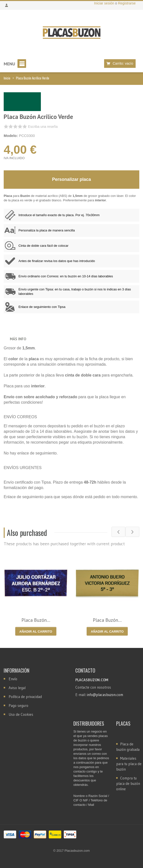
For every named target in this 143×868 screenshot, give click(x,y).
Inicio (7, 78)
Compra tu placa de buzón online (128, 783)
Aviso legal (17, 688)
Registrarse (127, 3)
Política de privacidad (25, 697)
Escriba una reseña (43, 127)
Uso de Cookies (21, 714)
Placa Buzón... (36, 620)
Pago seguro (18, 706)
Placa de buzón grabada (128, 747)
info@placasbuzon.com (105, 695)
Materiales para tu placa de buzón (129, 764)
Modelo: (11, 136)
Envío (13, 679)
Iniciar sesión (105, 3)
